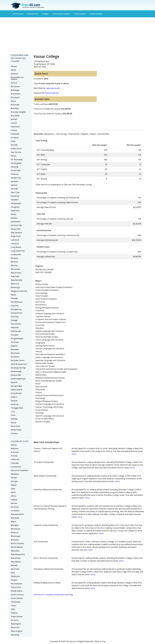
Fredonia (15, 174)
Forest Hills (16, 170)
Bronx (13, 101)
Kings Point (16, 236)
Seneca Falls (16, 375)
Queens (14, 346)
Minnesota (15, 529)
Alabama (15, 448)
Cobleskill (15, 134)
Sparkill (14, 382)
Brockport (15, 97)
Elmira (14, 156)
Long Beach (16, 247)
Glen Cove (15, 192)
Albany (14, 66)
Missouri (15, 532)
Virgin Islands (17, 616)
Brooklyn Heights (18, 112)
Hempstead (16, 203)
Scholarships (18, 14)
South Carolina (17, 595)
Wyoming (15, 635)
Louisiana (15, 511)
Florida (14, 478)
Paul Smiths (16, 324)
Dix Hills (14, 145)
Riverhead (15, 353)
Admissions (49, 134)
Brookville (15, 116)
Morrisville (15, 269)
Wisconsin (15, 627)
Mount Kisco (16, 273)
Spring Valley (16, 386)
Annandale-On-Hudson (17, 78)
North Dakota (17, 547)
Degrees (85, 134)
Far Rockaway (17, 159)
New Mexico (16, 562)
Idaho (13, 492)
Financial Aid (33, 14)
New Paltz (15, 276)
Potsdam (15, 335)
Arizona (14, 456)
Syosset (14, 401)
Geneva (14, 185)
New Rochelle (17, 280)
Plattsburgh (16, 331)
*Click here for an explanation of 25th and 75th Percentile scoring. (64, 185)
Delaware (15, 474)
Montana (15, 540)
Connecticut (16, 467)
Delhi (13, 141)
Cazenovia (15, 127)
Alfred (13, 70)
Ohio (13, 573)
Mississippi (16, 536)
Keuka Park (16, 229)
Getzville (14, 189)
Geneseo (15, 181)
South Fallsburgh (18, 379)
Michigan (15, 525)
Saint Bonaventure (19, 364)
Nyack (13, 295)
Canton (14, 123)
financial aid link (52, 93)
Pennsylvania (16, 584)
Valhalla (14, 419)
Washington (16, 624)
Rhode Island (16, 591)
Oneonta (15, 306)
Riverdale (15, 349)
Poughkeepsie (17, 338)
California (15, 459)
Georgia (14, 481)
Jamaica (14, 218)
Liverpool (15, 244)
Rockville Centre (18, 360)
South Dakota (17, 598)
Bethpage (15, 90)
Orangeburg (16, 309)
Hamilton (15, 200)
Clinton (14, 130)
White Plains (16, 430)
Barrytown (15, 86)
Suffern (14, 397)
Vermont (15, 620)
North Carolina (17, 543)
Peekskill (15, 328)
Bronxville (15, 105)
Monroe (14, 262)
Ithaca (13, 214)
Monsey (14, 265)
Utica (13, 415)
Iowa (13, 489)
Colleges (45, 14)
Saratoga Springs (18, 368)
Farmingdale (16, 163)
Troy (13, 412)
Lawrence (15, 240)
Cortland (15, 138)
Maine (14, 522)
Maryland (15, 518)
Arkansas (15, 452)
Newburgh (15, 287)
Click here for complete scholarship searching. (53, 595)
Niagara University (19, 291)
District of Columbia (19, 470)
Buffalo (14, 119)
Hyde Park (15, 211)
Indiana (14, 500)
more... (74, 454)
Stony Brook (16, 393)
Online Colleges (96, 14)
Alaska (14, 445)
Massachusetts (17, 514)
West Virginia (17, 631)
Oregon (14, 580)
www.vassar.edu (53, 88)
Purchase (15, 342)
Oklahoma (15, 576)
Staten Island (16, 390)
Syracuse (15, 404)
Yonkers (14, 433)
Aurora (14, 83)
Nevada (14, 565)
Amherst (14, 74)
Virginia (14, 613)
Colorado (15, 463)
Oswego (14, 320)
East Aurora (16, 152)
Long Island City (18, 251)
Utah (13, 609)
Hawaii (14, 485)
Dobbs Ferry (16, 149)
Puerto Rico (16, 587)
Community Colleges (61, 14)
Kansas (14, 503)
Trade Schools (80, 14)
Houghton (15, 207)
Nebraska (15, 551)
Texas (13, 606)
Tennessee (16, 602)
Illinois (14, 496)
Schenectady (16, 371)
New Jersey (16, 558)
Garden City (16, 178)
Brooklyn (15, 108)
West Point (16, 426)
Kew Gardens (16, 233)
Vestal (13, 423)
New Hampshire (18, 554)
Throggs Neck (17, 408)
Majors (93, 134)
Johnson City (16, 225)
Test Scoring (61, 134)
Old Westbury (17, 302)
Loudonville (16, 254)
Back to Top (100, 641)
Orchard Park (17, 313)
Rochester (15, 357)
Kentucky (15, 507)
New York (15, 284)
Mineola (14, 258)
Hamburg (15, 196)
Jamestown (16, 222)
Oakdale (14, 298)
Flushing (14, 167)
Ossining (15, 317)
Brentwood (16, 94)
